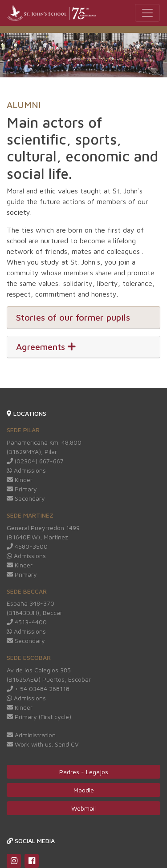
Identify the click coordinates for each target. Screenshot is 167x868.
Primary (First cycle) (39, 717)
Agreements (46, 347)
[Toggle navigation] (147, 13)
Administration (31, 735)
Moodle (84, 790)
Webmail (83, 808)
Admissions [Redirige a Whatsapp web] (26, 470)
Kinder (20, 480)
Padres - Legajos (84, 772)
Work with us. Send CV (43, 744)
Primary (22, 489)
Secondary (26, 498)
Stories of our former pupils (73, 317)
